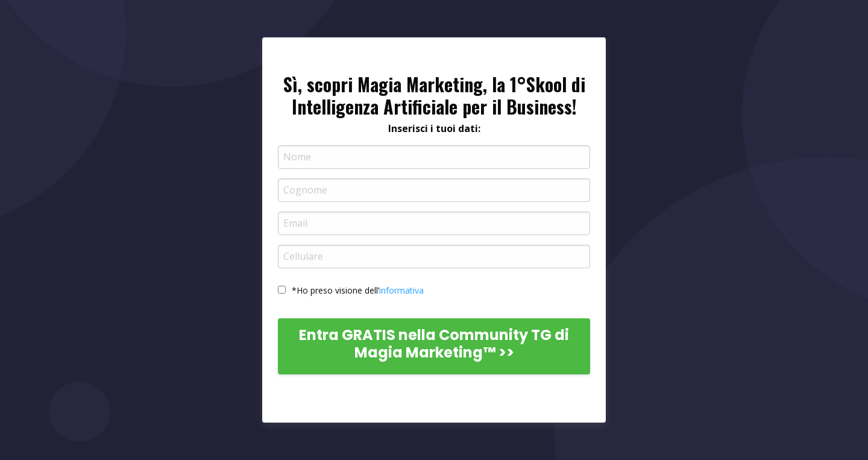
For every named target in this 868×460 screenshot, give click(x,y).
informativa (401, 290)
